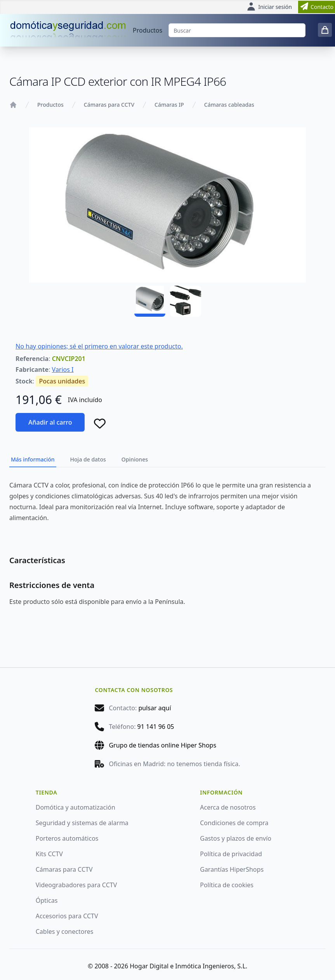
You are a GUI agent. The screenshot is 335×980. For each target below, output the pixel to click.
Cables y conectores (65, 931)
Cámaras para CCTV (109, 105)
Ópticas (47, 900)
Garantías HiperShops (232, 869)
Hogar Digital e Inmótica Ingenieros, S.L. (188, 966)
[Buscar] (237, 30)
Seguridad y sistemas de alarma (82, 823)
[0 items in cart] (325, 30)
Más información (33, 459)
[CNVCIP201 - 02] (186, 301)
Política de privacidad (231, 854)
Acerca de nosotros (228, 807)
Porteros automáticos (67, 838)
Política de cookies (227, 885)
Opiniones (135, 459)
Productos (148, 30)
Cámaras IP (169, 105)
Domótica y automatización (76, 807)
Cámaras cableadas (229, 105)
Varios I (63, 369)
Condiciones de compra (234, 823)
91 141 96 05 (156, 727)
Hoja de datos (88, 459)
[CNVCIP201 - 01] (150, 301)
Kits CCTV (49, 854)
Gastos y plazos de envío (236, 838)
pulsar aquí (154, 708)
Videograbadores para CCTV (76, 885)
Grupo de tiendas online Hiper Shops (162, 745)
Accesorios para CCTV (67, 916)
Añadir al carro (50, 422)
